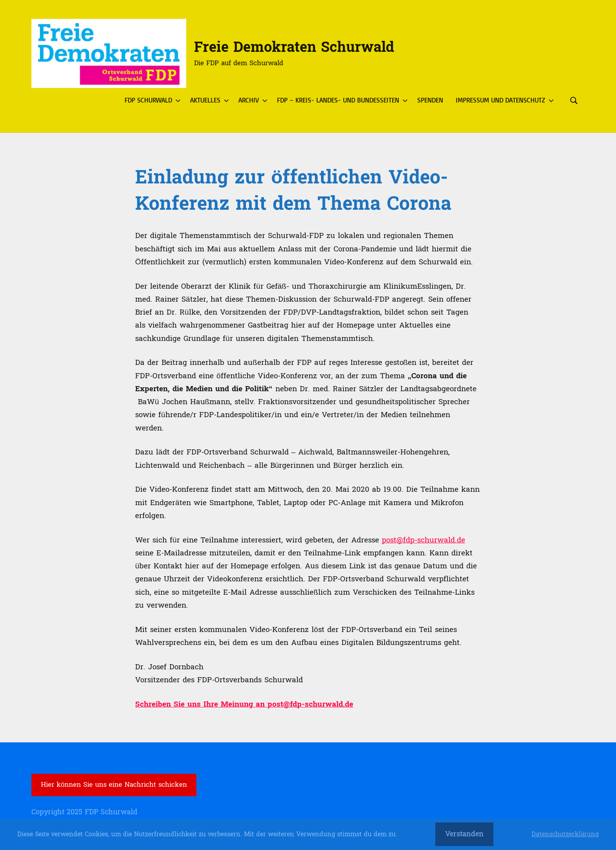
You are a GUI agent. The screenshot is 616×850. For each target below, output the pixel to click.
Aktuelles (208, 100)
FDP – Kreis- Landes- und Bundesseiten (341, 100)
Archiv (251, 100)
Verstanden (464, 834)
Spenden (430, 100)
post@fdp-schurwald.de (423, 540)
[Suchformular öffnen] (574, 100)
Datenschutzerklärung (565, 834)
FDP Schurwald (151, 100)
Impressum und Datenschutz (503, 100)
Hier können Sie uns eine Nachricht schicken (114, 785)
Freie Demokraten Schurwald (294, 47)
